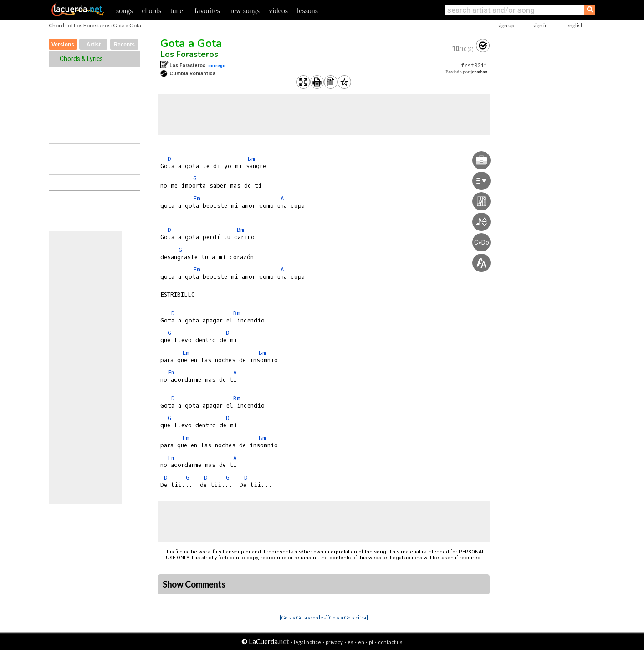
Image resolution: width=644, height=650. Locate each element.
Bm (251, 159)
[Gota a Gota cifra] (348, 617)
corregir (217, 65)
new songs (244, 11)
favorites (207, 11)
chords (151, 11)
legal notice (307, 642)
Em (197, 198)
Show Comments (194, 584)
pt (371, 642)
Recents (124, 45)
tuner (178, 11)
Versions (63, 45)
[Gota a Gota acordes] (304, 617)
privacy (334, 642)
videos (278, 11)
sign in (540, 25)
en (361, 642)
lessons (307, 11)
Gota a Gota (191, 43)
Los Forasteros (189, 54)
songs (124, 11)
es (350, 642)
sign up (506, 25)
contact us (390, 642)
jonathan (479, 72)
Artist (94, 45)
